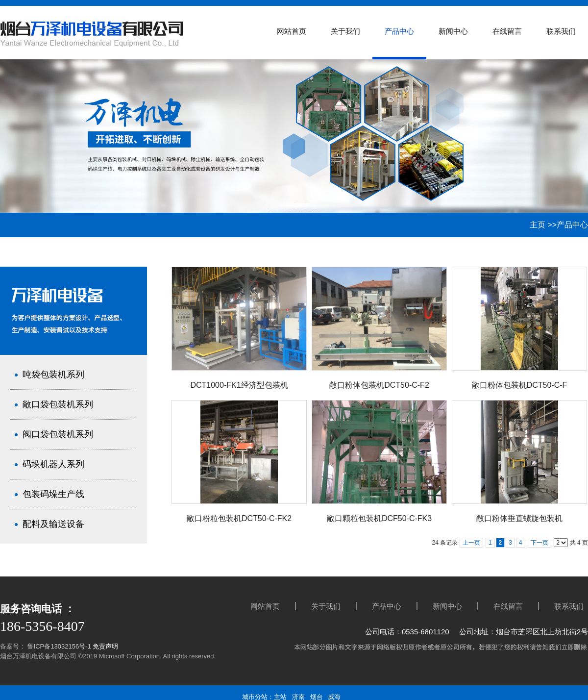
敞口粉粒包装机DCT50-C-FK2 (239, 518)
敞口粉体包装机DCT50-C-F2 (379, 385)
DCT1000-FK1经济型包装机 (239, 385)
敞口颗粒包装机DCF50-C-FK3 (379, 518)
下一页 (539, 543)
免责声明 (105, 646)
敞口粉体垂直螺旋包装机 (519, 518)
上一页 (471, 543)
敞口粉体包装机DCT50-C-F (520, 385)
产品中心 (572, 225)
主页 (538, 225)
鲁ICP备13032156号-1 (58, 646)
